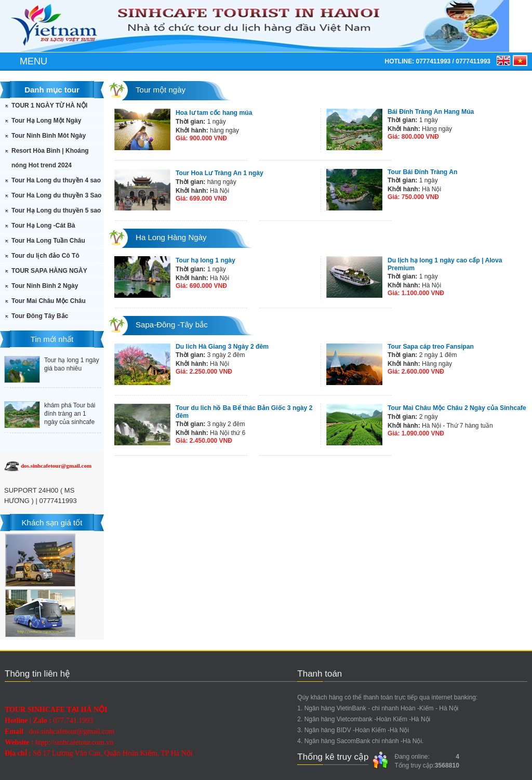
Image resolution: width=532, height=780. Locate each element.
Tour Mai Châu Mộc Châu (49, 301)
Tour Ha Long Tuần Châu (48, 241)
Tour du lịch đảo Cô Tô (45, 256)
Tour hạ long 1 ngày (205, 260)
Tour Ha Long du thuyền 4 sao (56, 180)
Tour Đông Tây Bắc (40, 316)
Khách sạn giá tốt (52, 523)
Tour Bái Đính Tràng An (422, 172)
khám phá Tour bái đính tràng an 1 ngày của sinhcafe (70, 414)
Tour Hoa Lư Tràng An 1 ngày (219, 173)
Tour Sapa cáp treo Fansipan (430, 347)
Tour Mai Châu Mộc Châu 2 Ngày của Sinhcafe (456, 408)
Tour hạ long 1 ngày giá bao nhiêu (72, 364)
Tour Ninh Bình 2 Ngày (45, 286)
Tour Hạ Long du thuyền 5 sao (56, 210)
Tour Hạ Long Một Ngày (46, 121)
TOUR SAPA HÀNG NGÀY (49, 271)
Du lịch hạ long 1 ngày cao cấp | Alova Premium (458, 260)
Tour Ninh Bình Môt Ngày (49, 136)
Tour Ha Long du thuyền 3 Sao (56, 195)
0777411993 (433, 61)
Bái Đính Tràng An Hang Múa (430, 112)
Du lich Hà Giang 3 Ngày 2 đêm (222, 347)
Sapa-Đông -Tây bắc (171, 325)
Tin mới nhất (52, 339)
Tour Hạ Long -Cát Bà (43, 226)
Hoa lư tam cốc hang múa (214, 113)
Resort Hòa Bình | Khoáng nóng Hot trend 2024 (50, 158)
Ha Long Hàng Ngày (171, 237)
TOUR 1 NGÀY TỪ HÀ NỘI (49, 105)
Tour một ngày (161, 90)
